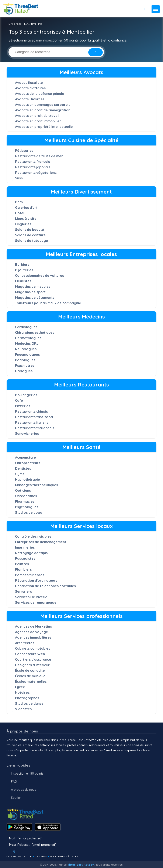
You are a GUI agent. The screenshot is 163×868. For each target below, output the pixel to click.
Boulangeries (26, 395)
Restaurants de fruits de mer (39, 156)
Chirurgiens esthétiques (35, 332)
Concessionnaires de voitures (39, 275)
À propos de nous (24, 790)
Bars (19, 202)
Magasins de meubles (33, 287)
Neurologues (26, 349)
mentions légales (65, 856)
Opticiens (23, 490)
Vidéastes (23, 709)
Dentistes (23, 468)
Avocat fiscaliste (29, 83)
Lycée (20, 687)
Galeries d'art (26, 208)
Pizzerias (23, 406)
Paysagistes (25, 558)
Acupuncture (25, 457)
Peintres (22, 564)
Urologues (24, 371)
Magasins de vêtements (35, 298)
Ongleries (23, 224)
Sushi (19, 178)
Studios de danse (29, 703)
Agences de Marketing (34, 626)
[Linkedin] (32, 851)
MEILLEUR (15, 24)
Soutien (16, 798)
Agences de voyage (32, 632)
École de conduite (30, 670)
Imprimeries (25, 547)
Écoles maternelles (31, 681)
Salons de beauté (30, 230)
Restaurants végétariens (36, 173)
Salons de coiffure (30, 235)
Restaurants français (32, 162)
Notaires (22, 692)
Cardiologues (26, 327)
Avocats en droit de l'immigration (43, 110)
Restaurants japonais (33, 167)
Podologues (25, 360)
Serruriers (23, 591)
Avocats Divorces (30, 99)
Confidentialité (19, 856)
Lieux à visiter (27, 219)
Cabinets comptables (33, 648)
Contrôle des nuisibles (33, 536)
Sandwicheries (27, 433)
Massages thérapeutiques (37, 485)
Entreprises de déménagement (41, 542)
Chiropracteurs (28, 463)
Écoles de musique (30, 676)
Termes (41, 856)
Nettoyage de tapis (31, 553)
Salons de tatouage (32, 241)
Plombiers (23, 569)
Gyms (20, 474)
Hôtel (20, 213)
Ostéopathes (26, 496)
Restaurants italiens (32, 422)
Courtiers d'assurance (33, 659)
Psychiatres (25, 365)
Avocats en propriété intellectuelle (44, 127)
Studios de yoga (29, 512)
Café (19, 400)
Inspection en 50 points (27, 774)
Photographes (27, 698)
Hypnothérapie (27, 479)
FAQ (14, 782)
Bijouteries (24, 270)
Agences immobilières (33, 637)
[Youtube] (27, 851)
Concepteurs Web (30, 654)
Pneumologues (27, 354)
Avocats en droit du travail (37, 116)
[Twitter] (14, 851)
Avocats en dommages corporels (43, 105)
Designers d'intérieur (32, 665)
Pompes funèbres (30, 575)
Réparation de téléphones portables (45, 586)
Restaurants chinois (31, 411)
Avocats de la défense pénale (40, 94)
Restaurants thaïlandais (35, 428)
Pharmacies (25, 501)
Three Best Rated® (81, 865)
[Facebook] (7, 851)
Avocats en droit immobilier (38, 121)
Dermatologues (28, 338)
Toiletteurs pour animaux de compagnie (48, 303)
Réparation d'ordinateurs (36, 580)
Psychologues (27, 507)
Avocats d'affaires (30, 88)
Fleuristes (23, 281)
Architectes (25, 643)
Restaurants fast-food (34, 417)
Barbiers (22, 264)
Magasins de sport (30, 292)
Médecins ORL (27, 343)
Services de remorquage (36, 602)
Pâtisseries (24, 151)
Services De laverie (31, 597)
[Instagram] (21, 851)
